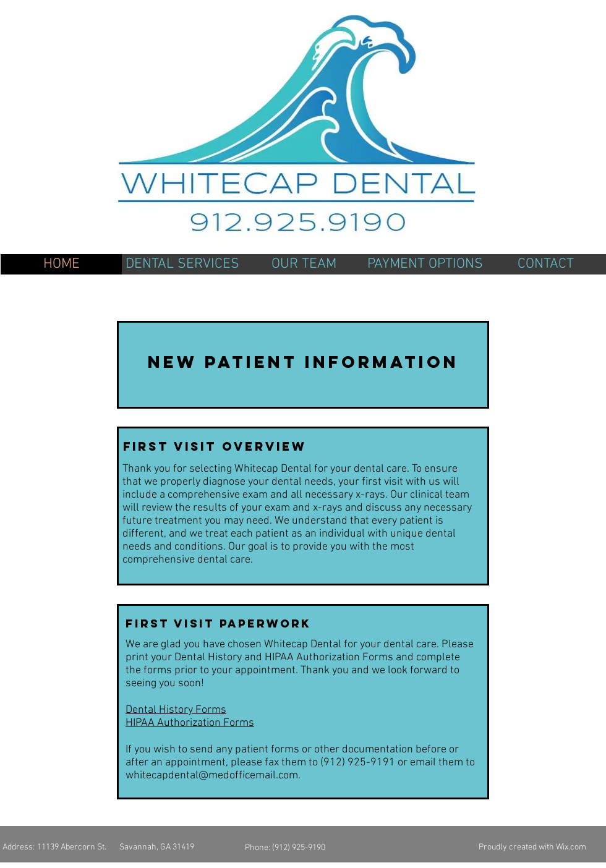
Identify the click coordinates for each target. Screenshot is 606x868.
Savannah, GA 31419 (157, 847)
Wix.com (571, 847)
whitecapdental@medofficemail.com (212, 776)
